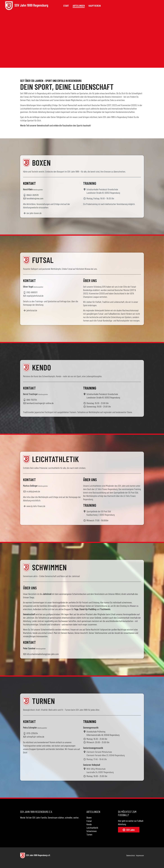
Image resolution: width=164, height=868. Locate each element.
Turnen (89, 834)
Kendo (89, 824)
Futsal (89, 821)
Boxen (89, 817)
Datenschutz (131, 855)
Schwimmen (92, 831)
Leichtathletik (92, 828)
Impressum (140, 855)
